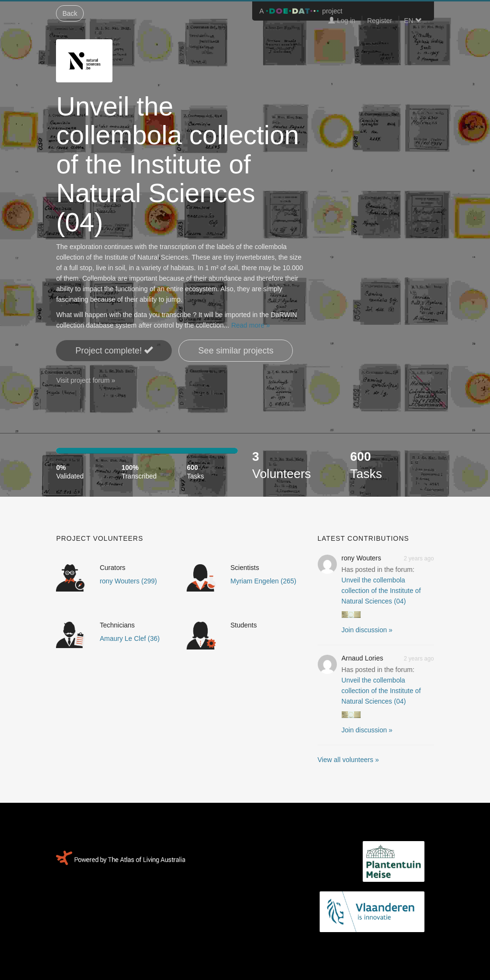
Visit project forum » (85, 380)
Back (70, 13)
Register (379, 21)
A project (301, 11)
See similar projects (236, 351)
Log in (342, 21)
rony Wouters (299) (128, 581)
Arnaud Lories (362, 658)
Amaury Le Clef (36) (129, 638)
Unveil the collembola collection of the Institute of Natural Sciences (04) (381, 591)
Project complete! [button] (114, 350)
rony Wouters (362, 558)
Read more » (251, 325)
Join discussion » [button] (367, 630)
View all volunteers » (348, 760)
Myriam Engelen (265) (263, 581)
